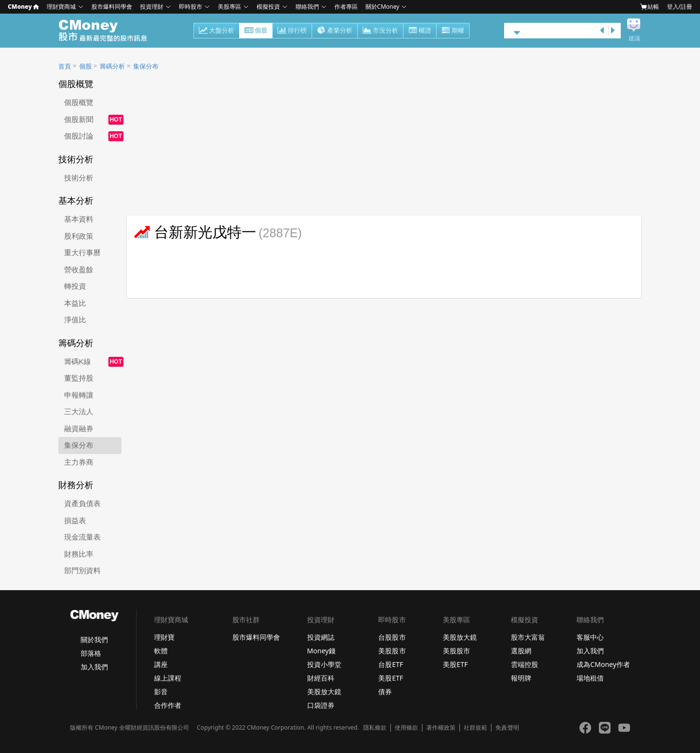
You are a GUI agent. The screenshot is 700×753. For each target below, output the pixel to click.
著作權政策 (441, 728)
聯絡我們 (307, 7)
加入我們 (94, 667)
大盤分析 (217, 31)
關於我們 (94, 639)
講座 (161, 664)
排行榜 (292, 31)
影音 (161, 692)
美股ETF (391, 678)
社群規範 (475, 728)
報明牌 (521, 678)
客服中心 (590, 637)
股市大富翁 (528, 637)
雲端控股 (525, 664)
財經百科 (321, 678)
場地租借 (590, 678)
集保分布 (146, 66)
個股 (256, 31)
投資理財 (152, 7)
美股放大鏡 (324, 692)
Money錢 (322, 651)
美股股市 (392, 651)
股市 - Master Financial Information (108, 31)
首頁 (65, 66)
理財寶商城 (61, 7)
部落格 (91, 653)
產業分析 (335, 31)
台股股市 (392, 637)
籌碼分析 (112, 66)
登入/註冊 (680, 7)
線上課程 (168, 678)
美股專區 (229, 7)
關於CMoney (383, 7)
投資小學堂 (324, 664)
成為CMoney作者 (603, 664)
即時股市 (191, 7)
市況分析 (380, 31)
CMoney (23, 7)
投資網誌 (321, 637)
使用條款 (406, 728)
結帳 (649, 7)
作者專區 (346, 7)
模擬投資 (268, 7)
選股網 (521, 651)
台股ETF (391, 664)
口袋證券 (321, 705)
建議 (634, 38)
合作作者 (168, 705)
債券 (385, 692)
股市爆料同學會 (112, 7)
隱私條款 (375, 728)
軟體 (161, 651)
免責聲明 (507, 728)
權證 (420, 31)
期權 (453, 31)
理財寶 (164, 637)
